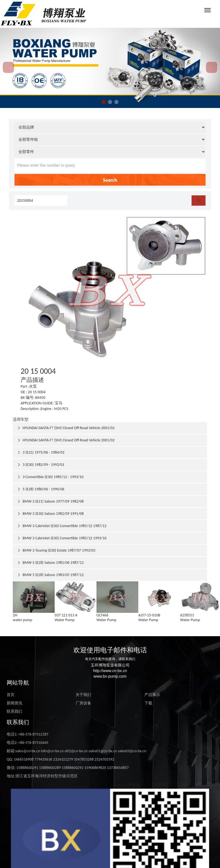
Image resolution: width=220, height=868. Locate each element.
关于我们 (83, 695)
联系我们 (14, 711)
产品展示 (152, 695)
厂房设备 (83, 703)
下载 (148, 703)
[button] (104, 102)
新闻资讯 (14, 703)
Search (110, 180)
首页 (11, 695)
